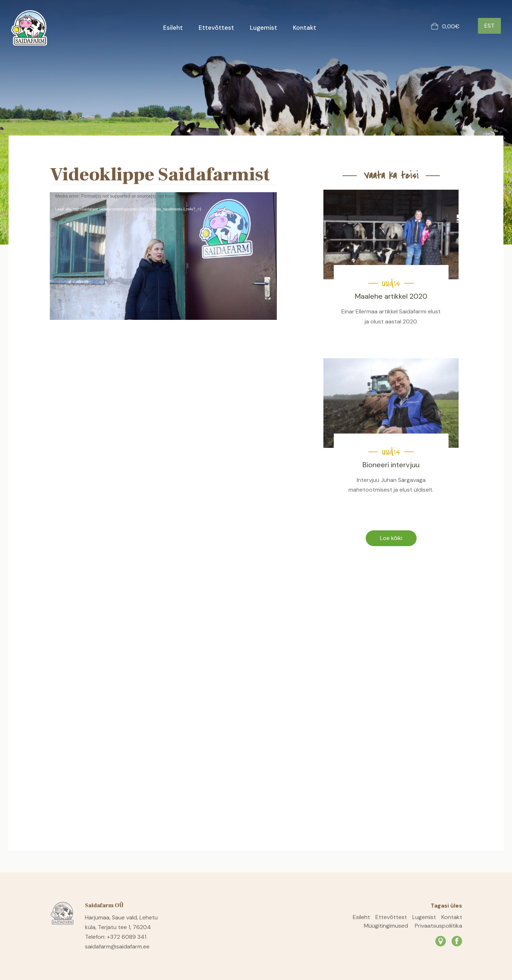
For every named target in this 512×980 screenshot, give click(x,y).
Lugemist (264, 28)
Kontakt (305, 28)
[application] (163, 256)
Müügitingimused (386, 926)
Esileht (173, 28)
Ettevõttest (216, 28)
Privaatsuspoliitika (438, 926)
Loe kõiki (391, 538)
